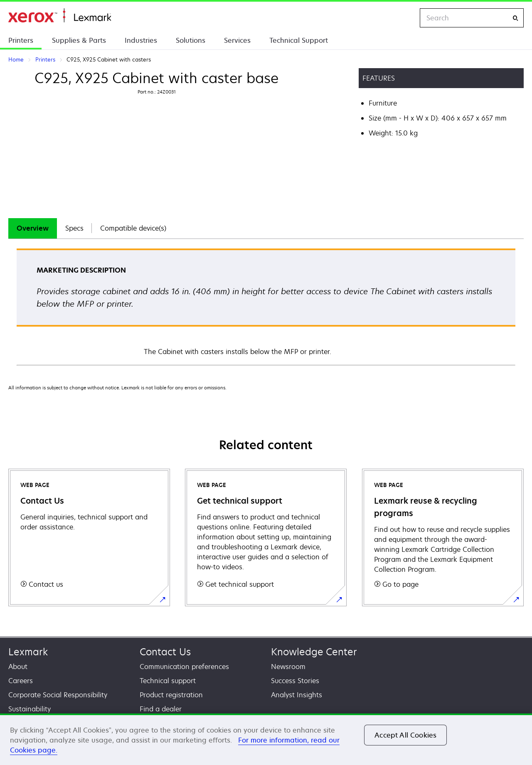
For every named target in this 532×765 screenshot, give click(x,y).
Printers (21, 40)
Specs (74, 228)
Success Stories (295, 681)
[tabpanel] (266, 306)
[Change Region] (405, 18)
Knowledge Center (314, 652)
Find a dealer (161, 709)
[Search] (515, 18)
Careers (21, 681)
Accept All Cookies (405, 735)
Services (237, 40)
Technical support (168, 681)
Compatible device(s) (133, 228)
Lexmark (28, 652)
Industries (141, 40)
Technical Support (299, 40)
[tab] (33, 228)
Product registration (171, 695)
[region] (266, 739)
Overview (33, 228)
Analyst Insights (297, 695)
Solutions (191, 40)
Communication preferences (184, 667)
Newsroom (288, 667)
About (18, 667)
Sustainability (30, 709)
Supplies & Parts (79, 40)
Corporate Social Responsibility (58, 695)
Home (60, 16)
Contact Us (165, 652)
